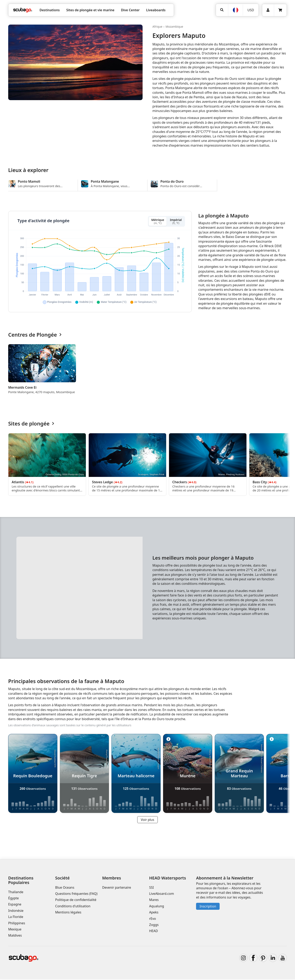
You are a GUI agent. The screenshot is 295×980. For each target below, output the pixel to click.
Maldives (15, 936)
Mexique (15, 930)
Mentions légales (68, 913)
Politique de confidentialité (76, 901)
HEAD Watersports (168, 879)
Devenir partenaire (117, 888)
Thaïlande (16, 893)
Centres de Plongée (35, 336)
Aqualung (157, 907)
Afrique (157, 27)
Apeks (154, 913)
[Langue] (235, 10)
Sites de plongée (31, 424)
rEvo (153, 919)
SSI (151, 888)
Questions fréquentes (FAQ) (76, 894)
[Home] (23, 10)
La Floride (16, 917)
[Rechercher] (222, 10)
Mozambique (174, 27)
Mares (154, 901)
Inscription (208, 907)
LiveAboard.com (162, 894)
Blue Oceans (65, 888)
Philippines (17, 924)
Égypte (14, 899)
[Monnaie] (251, 10)
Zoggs (154, 925)
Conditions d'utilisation (73, 907)
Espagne (15, 905)
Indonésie (16, 911)
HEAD (154, 932)
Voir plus (147, 820)
